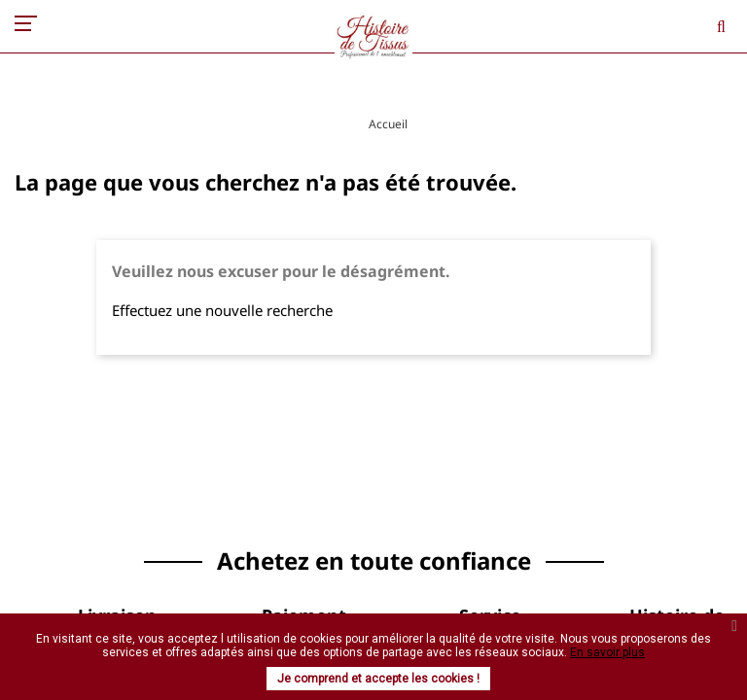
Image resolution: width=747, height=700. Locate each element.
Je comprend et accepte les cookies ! (378, 679)
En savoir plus (607, 652)
